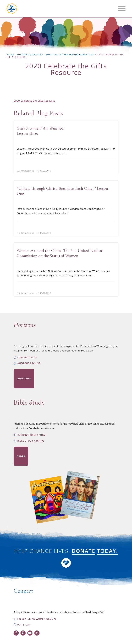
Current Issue (27, 357)
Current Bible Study (31, 435)
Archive (29, 363)
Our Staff (24, 625)
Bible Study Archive (31, 441)
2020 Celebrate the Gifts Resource (34, 101)
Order (21, 456)
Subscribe (24, 379)
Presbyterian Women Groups (37, 619)
